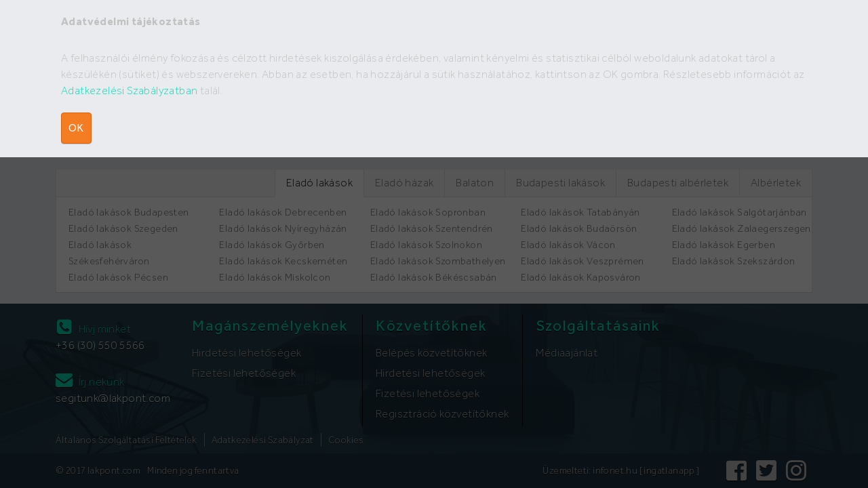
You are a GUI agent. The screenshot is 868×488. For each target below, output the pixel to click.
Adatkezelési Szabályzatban (129, 90)
